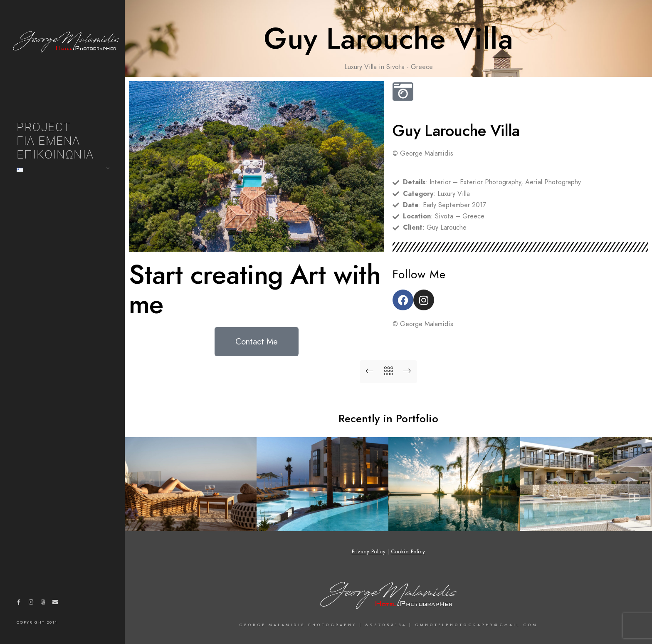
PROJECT (44, 127)
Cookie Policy (408, 552)
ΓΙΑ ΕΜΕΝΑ (48, 141)
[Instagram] (31, 604)
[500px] (43, 604)
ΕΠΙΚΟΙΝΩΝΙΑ (55, 155)
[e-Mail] (55, 604)
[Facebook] (19, 604)
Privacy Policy (369, 552)
